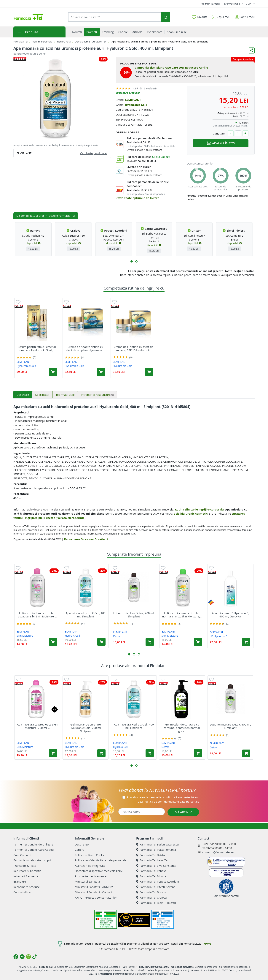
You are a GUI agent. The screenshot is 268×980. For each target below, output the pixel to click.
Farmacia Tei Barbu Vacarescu (157, 844)
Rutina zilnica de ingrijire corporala (199, 509)
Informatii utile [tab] (65, 395)
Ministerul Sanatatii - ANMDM (94, 887)
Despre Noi (82, 844)
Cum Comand (22, 855)
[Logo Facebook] (16, 957)
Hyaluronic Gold (136, 105)
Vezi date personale (168, 802)
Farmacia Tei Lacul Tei (152, 860)
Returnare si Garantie (27, 871)
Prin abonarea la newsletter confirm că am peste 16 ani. (163, 797)
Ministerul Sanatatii (87, 881)
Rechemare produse (27, 887)
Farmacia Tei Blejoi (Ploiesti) (156, 903)
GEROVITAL (217, 632)
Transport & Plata (25, 866)
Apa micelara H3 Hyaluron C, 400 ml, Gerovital (230, 615)
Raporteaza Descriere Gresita (86, 539)
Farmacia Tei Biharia (151, 876)
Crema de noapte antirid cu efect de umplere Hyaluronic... (85, 348)
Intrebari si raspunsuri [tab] (97, 395)
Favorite (200, 17)
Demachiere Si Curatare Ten (91, 42)
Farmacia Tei (20, 42)
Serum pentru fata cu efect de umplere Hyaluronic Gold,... (37, 348)
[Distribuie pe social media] (252, 50)
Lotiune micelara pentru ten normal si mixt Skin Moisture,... (182, 615)
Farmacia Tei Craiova (151, 897)
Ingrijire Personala (42, 42)
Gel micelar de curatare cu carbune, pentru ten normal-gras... (182, 728)
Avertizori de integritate (90, 866)
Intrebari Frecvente (26, 876)
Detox (117, 636)
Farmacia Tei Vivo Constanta (156, 866)
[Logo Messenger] (22, 957)
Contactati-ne (22, 892)
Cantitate (219, 133)
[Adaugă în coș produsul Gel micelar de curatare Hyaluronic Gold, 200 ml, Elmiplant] (101, 753)
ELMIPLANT (133, 100)
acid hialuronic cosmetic (191, 513)
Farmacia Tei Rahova (151, 871)
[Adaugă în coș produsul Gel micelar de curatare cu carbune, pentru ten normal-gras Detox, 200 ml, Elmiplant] (198, 753)
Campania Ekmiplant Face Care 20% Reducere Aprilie (171, 67)
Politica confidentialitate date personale (100, 860)
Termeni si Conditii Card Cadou (33, 850)
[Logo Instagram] (28, 957)
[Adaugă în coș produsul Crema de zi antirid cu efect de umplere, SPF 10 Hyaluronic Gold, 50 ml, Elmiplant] (149, 372)
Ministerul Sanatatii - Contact (94, 892)
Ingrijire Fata (64, 42)
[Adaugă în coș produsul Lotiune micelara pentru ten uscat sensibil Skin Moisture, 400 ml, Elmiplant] (53, 642)
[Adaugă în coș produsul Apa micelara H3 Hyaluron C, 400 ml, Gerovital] (246, 642)
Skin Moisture (25, 636)
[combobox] (114, 17)
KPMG (207, 944)
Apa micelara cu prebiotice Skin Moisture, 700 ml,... (37, 726)
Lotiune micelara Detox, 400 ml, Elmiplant (134, 615)
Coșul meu (221, 16)
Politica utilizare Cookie (90, 855)
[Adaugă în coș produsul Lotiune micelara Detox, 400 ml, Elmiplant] (150, 642)
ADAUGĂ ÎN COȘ (221, 143)
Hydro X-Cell (72, 636)
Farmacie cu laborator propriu (33, 860)
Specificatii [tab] (42, 395)
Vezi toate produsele (93, 153)
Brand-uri (20, 881)
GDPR (249, 4)
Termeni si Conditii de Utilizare (33, 844)
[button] (132, 261)
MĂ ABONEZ (183, 812)
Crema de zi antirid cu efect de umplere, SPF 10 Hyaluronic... (133, 348)
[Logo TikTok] (35, 957)
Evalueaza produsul (128, 93)
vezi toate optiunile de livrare (137, 198)
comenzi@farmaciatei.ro (218, 852)
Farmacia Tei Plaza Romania (156, 850)
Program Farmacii (211, 4)
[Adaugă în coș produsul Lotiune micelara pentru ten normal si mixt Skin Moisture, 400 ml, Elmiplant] (198, 642)
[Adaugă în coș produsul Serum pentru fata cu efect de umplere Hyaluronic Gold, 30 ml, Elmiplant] (53, 372)
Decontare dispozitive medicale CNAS (99, 871)
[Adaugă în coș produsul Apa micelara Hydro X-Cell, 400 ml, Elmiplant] (101, 642)
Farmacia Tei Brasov (151, 892)
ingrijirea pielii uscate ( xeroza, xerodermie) (55, 518)
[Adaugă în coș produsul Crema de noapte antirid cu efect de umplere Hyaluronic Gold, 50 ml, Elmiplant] (101, 372)
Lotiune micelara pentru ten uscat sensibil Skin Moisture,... (37, 615)
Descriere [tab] (23, 395)
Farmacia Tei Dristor (151, 855)
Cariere (80, 850)
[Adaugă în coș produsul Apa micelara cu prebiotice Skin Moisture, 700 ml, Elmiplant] (53, 753)
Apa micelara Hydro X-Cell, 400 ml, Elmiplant (86, 615)
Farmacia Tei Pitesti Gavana (156, 887)
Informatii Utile (232, 4)
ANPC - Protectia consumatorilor (96, 897)
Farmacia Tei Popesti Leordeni (158, 881)
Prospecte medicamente (91, 876)
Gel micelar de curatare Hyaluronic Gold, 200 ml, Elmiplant (86, 728)
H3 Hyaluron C (218, 636)
